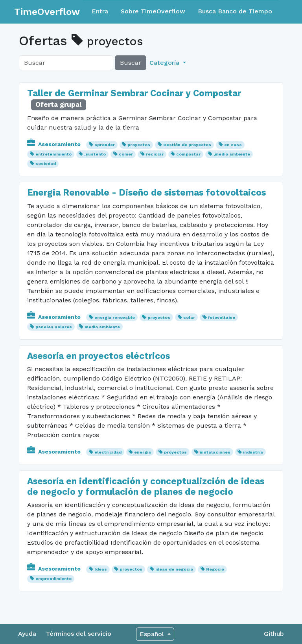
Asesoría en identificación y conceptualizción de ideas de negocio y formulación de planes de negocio (146, 487)
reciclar (155, 154)
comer (126, 154)
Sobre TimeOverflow (153, 11)
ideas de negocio (174, 569)
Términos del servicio (79, 634)
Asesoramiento (55, 144)
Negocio (215, 569)
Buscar (131, 63)
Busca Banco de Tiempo (235, 11)
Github (274, 634)
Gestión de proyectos (187, 145)
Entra (100, 11)
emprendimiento (53, 579)
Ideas (101, 569)
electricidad (108, 452)
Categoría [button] (165, 63)
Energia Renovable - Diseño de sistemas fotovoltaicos (146, 193)
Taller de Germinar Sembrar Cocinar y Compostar (134, 93)
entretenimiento (53, 154)
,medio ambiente (232, 154)
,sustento (95, 154)
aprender (105, 145)
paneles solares (54, 327)
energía (143, 452)
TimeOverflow (47, 12)
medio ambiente (102, 327)
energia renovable (115, 317)
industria (253, 452)
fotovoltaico (222, 317)
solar (189, 317)
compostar (188, 154)
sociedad (46, 164)
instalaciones (215, 452)
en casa (233, 145)
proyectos (139, 145)
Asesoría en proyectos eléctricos (99, 356)
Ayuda (27, 634)
